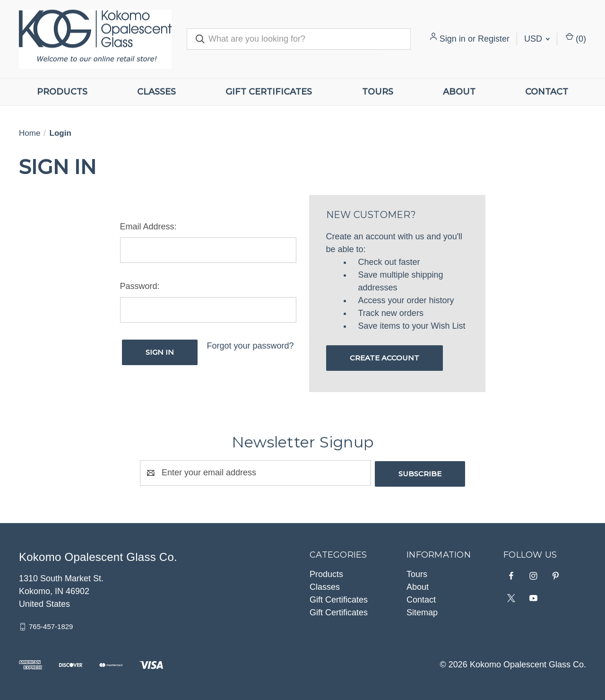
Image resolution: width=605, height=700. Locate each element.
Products (62, 92)
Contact (547, 92)
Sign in (453, 39)
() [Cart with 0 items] (576, 38)
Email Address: (148, 227)
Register (494, 39)
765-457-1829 (51, 626)
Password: (140, 286)
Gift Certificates (269, 92)
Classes (156, 92)
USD (537, 39)
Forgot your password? (250, 346)
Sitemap (422, 612)
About (459, 92)
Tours (378, 92)
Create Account (385, 358)
